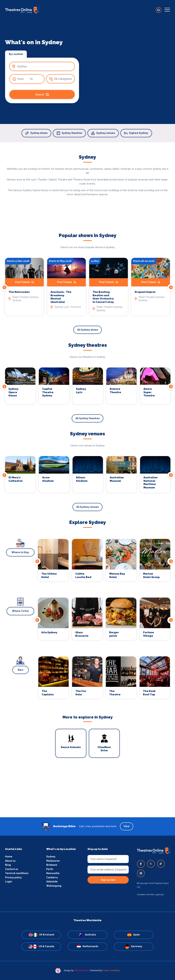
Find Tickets (25, 282)
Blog (8, 865)
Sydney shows (36, 133)
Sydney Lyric (81, 391)
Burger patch (114, 634)
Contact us (12, 869)
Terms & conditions (17, 873)
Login (9, 882)
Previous (4, 288)
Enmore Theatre (115, 391)
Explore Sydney (136, 133)
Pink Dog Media (82, 970)
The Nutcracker (19, 292)
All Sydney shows (88, 330)
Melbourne (53, 861)
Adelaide (52, 882)
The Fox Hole (81, 693)
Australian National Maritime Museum (150, 483)
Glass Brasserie (82, 634)
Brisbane (52, 865)
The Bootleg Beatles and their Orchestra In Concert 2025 (103, 297)
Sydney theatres (69, 133)
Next (171, 288)
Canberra (52, 877)
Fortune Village (149, 634)
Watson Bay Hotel (117, 575)
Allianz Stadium (82, 479)
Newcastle (53, 873)
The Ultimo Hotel (49, 575)
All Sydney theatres (87, 418)
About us (10, 861)
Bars (21, 670)
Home (9, 857)
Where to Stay (20, 552)
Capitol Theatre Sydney (48, 392)
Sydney (51, 857)
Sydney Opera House (13, 392)
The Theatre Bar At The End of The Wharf (116, 693)
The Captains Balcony (48, 693)
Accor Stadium (48, 479)
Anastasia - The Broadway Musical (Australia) (61, 297)
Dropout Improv (145, 292)
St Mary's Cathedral (16, 479)
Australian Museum (117, 479)
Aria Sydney (49, 632)
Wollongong (54, 886)
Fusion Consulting (111, 970)
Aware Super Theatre (149, 392)
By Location (16, 54)
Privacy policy (13, 877)
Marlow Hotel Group (151, 575)
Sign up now (108, 880)
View (127, 826)
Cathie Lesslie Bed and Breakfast (83, 576)
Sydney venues (103, 133)
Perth (50, 869)
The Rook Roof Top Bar (149, 693)
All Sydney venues (87, 507)
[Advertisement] (87, 793)
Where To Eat (20, 611)
